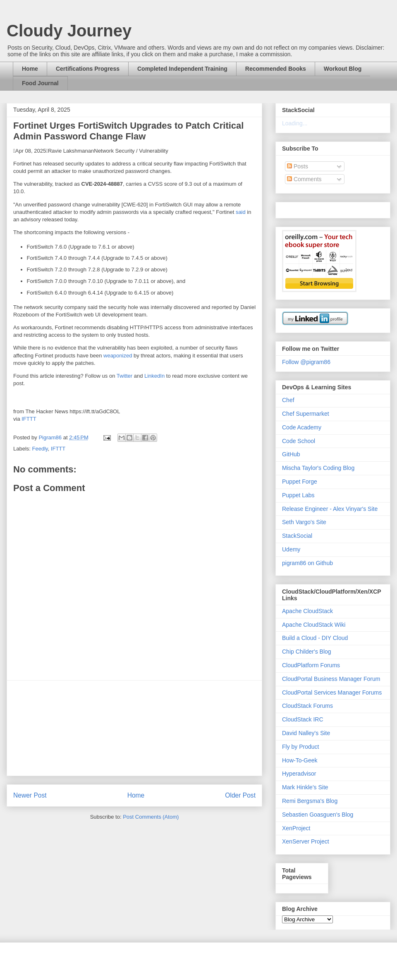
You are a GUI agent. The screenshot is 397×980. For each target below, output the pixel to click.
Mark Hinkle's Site (305, 787)
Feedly (40, 449)
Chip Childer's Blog (307, 652)
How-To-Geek (300, 760)
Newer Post (30, 795)
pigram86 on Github (307, 563)
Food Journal (40, 83)
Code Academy (302, 427)
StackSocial (297, 536)
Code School (299, 441)
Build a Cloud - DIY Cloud (315, 638)
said (241, 212)
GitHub (291, 454)
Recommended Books (276, 69)
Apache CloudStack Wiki (314, 625)
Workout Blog (343, 69)
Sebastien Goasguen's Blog (318, 815)
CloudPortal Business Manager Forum (331, 679)
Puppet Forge (300, 482)
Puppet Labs (298, 495)
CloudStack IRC (303, 719)
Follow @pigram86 (306, 362)
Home (30, 69)
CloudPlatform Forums (311, 665)
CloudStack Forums (307, 706)
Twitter (124, 376)
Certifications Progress (88, 69)
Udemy (291, 549)
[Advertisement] (134, 728)
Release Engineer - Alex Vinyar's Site (330, 509)
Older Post (240, 795)
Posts (298, 166)
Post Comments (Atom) (151, 817)
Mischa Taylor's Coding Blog (318, 468)
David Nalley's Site (306, 733)
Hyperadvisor (299, 774)
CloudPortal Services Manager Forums (332, 692)
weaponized (118, 356)
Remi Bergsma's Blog (310, 801)
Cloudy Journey (69, 31)
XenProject (296, 828)
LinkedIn (154, 376)
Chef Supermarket (306, 414)
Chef (288, 400)
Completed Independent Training (182, 69)
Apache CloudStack (307, 611)
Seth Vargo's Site (304, 522)
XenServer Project (306, 841)
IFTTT (29, 419)
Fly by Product (300, 747)
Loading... (295, 123)
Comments (304, 179)
